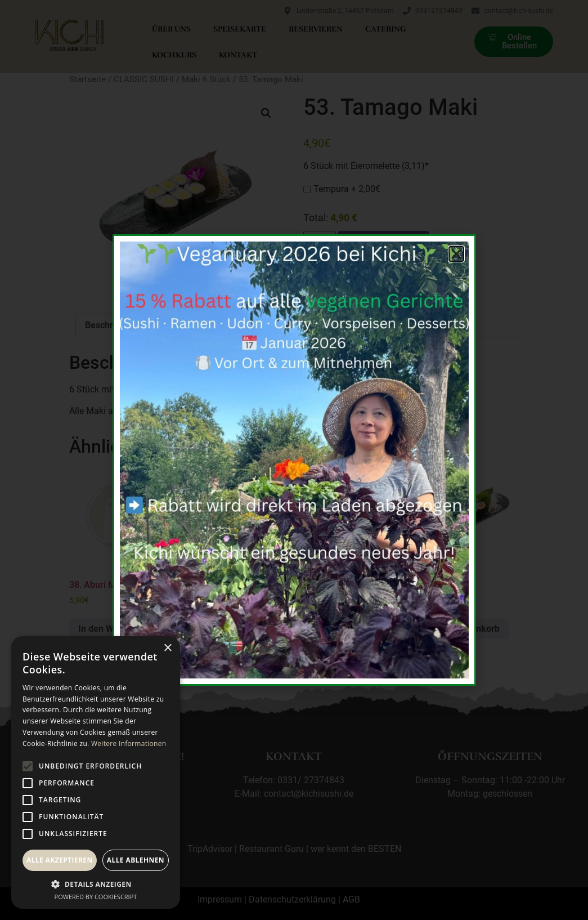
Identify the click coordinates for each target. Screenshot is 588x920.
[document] (294, 460)
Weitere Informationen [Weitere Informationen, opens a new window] (129, 743)
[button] (96, 884)
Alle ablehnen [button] (136, 860)
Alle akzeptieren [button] (60, 860)
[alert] (96, 772)
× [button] (167, 648)
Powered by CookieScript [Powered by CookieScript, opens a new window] (96, 897)
